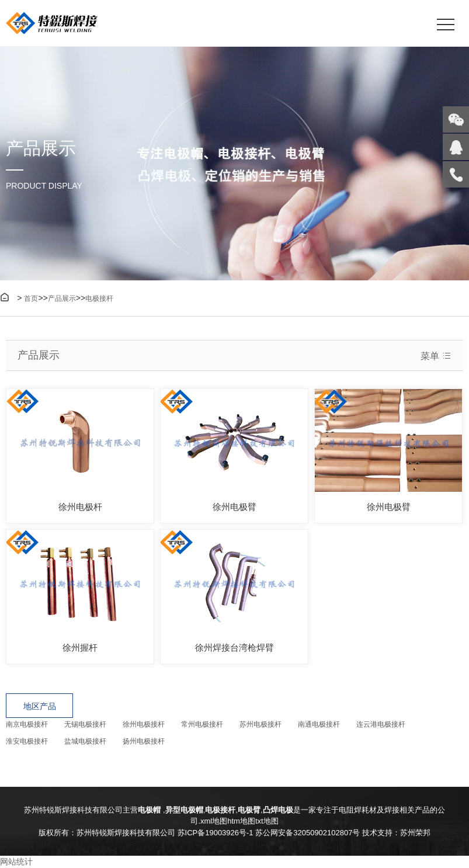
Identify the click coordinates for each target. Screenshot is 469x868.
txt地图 (267, 821)
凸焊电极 (278, 810)
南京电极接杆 (27, 724)
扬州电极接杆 (144, 741)
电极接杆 (99, 298)
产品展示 (62, 298)
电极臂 (249, 810)
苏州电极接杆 (260, 724)
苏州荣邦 (415, 833)
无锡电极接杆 (85, 724)
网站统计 (16, 862)
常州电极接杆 (202, 724)
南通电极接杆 (319, 724)
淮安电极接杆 (27, 741)
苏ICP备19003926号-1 (216, 833)
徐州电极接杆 (144, 724)
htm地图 (241, 821)
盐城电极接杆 (85, 741)
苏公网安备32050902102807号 (308, 833)
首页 (31, 298)
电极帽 (150, 810)
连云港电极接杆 (381, 724)
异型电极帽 (184, 810)
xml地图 (214, 821)
